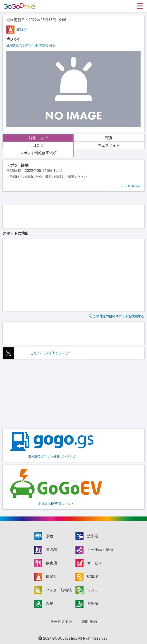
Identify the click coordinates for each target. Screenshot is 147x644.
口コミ (38, 145)
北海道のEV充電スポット (56, 486)
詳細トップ (38, 138)
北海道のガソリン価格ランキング (52, 445)
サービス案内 (61, 622)
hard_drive (131, 185)
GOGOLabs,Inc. (65, 638)
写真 (109, 138)
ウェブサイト (109, 145)
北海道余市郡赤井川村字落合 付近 (31, 45)
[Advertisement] (73, 216)
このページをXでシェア (50, 353)
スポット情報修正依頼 (38, 153)
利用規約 (89, 622)
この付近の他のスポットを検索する (116, 316)
